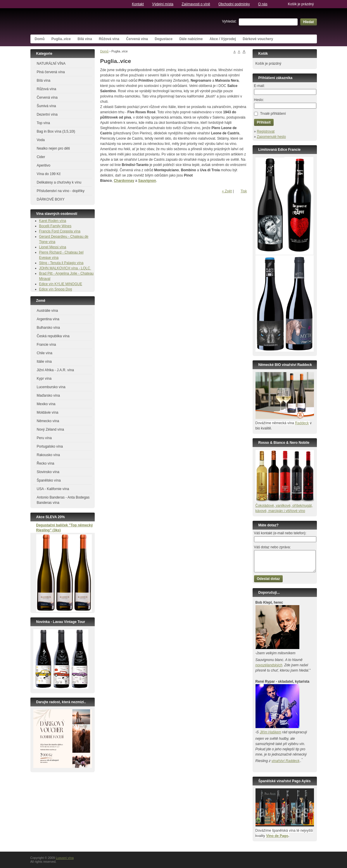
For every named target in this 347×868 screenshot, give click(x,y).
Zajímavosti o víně (196, 4)
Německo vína (48, 421)
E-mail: (259, 86)
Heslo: (259, 100)
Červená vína (137, 39)
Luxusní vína (74, 21)
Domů (40, 39)
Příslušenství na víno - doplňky (61, 191)
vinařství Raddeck (285, 761)
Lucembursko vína (51, 387)
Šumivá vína (46, 106)
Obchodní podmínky (234, 4)
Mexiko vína (46, 404)
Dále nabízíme (191, 39)
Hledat (309, 22)
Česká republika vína (53, 336)
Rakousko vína (48, 455)
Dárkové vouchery (258, 39)
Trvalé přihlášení (273, 114)
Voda (41, 140)
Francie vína (46, 345)
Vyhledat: (229, 21)
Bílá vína (85, 39)
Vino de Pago (277, 836)
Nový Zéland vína (50, 429)
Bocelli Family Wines (55, 226)
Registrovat (266, 131)
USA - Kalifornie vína (53, 489)
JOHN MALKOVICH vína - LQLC (65, 268)
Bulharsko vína (48, 328)
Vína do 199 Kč (49, 174)
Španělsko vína (49, 480)
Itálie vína (44, 362)
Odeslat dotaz (269, 579)
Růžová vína (109, 39)
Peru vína (44, 438)
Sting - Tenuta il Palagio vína (61, 263)
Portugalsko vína (50, 446)
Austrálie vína (48, 311)
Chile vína (45, 353)
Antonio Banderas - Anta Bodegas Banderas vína (63, 500)
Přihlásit (264, 122)
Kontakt (138, 4)
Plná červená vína (51, 72)
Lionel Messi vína (53, 247)
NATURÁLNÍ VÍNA (51, 64)
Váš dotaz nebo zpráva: (272, 547)
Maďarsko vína (48, 396)
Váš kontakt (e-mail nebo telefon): (280, 533)
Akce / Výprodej (223, 39)
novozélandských (269, 665)
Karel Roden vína (53, 221)
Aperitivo (44, 165)
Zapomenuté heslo (271, 137)
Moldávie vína (48, 412)
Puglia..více (61, 39)
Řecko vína (46, 463)
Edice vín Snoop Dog (56, 289)
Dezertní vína (47, 114)
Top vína (43, 123)
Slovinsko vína (48, 472)
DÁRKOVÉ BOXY (51, 199)
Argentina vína (48, 319)
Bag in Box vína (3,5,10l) (56, 131)
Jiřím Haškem (270, 732)
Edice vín (47, 284)
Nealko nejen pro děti (53, 148)
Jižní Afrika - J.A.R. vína (55, 370)
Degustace (164, 39)
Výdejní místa (163, 4)
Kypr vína (44, 379)
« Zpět (227, 191)
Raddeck (302, 423)
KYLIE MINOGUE (68, 284)
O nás (263, 4)
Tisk (244, 191)
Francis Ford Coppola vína (60, 231)
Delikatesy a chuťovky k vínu (59, 182)
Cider (41, 157)
